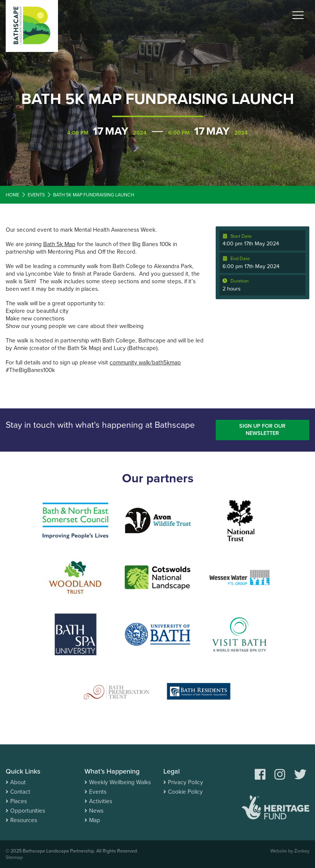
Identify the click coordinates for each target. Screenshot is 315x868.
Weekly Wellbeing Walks (120, 782)
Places (19, 801)
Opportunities (28, 811)
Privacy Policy (186, 782)
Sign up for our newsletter (262, 430)
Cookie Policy (185, 792)
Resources (24, 820)
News (96, 811)
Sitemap (14, 857)
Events (98, 792)
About (18, 782)
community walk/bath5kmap (145, 363)
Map (95, 820)
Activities (101, 801)
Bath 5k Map (59, 244)
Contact (20, 792)
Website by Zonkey (290, 851)
